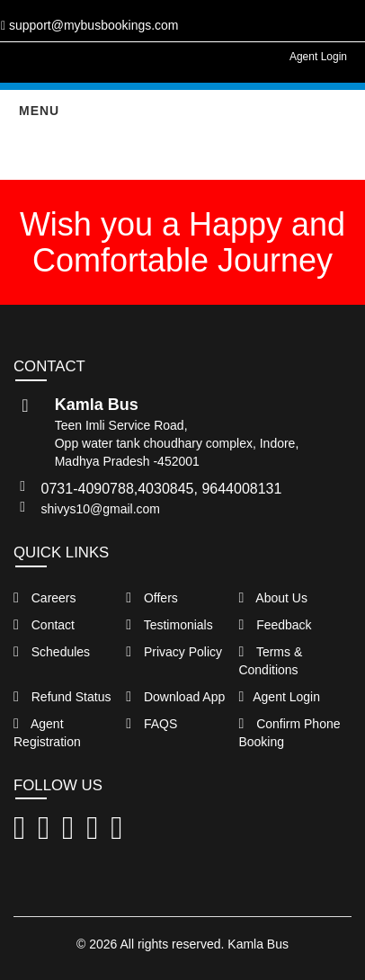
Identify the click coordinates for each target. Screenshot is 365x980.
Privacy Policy (174, 652)
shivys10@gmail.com (101, 509)
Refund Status (62, 697)
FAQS (151, 724)
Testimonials (169, 625)
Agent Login (318, 57)
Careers (45, 598)
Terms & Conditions (270, 661)
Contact (44, 625)
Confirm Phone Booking (289, 733)
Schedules (52, 652)
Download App (175, 697)
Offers (152, 598)
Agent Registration (47, 733)
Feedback (275, 625)
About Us (273, 598)
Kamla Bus (258, 944)
